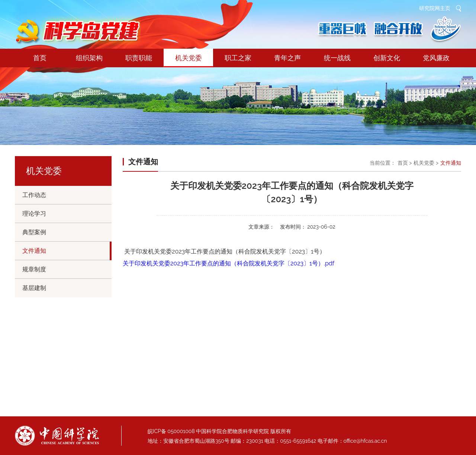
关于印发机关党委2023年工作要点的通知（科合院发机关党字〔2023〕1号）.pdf (229, 263)
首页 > (405, 163)
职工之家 (238, 58)
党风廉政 (436, 58)
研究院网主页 (435, 8)
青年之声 (287, 58)
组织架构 (89, 58)
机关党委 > (426, 163)
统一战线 (337, 58)
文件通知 (34, 251)
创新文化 (387, 58)
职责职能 (139, 58)
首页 (40, 58)
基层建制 (34, 288)
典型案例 (34, 232)
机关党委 (188, 61)
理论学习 (34, 214)
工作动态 (34, 195)
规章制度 (34, 269)
